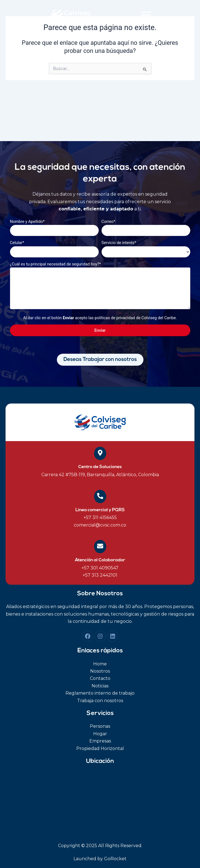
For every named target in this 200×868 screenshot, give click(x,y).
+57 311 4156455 (100, 517)
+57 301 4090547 (100, 568)
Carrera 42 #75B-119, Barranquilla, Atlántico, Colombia (100, 475)
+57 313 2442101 (100, 575)
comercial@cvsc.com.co (100, 525)
